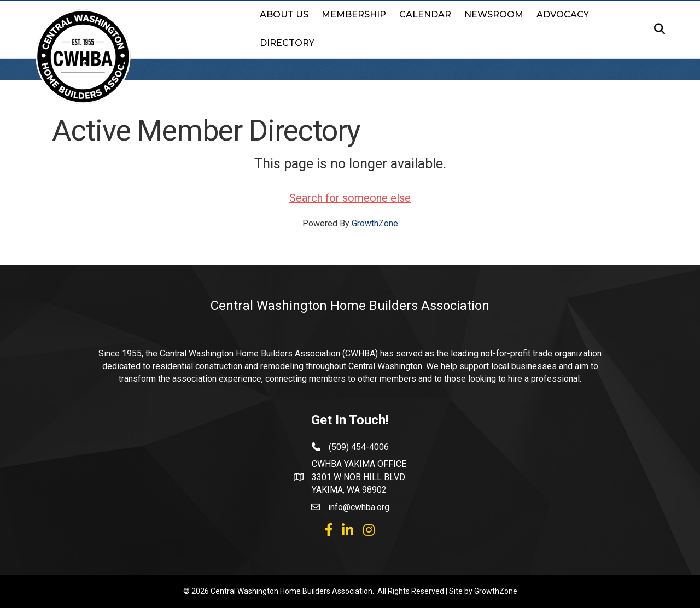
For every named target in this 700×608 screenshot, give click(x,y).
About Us (284, 14)
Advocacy (563, 14)
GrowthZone (375, 223)
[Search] (656, 29)
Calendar (425, 14)
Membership (354, 14)
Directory (287, 43)
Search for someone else (350, 198)
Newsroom (494, 14)
